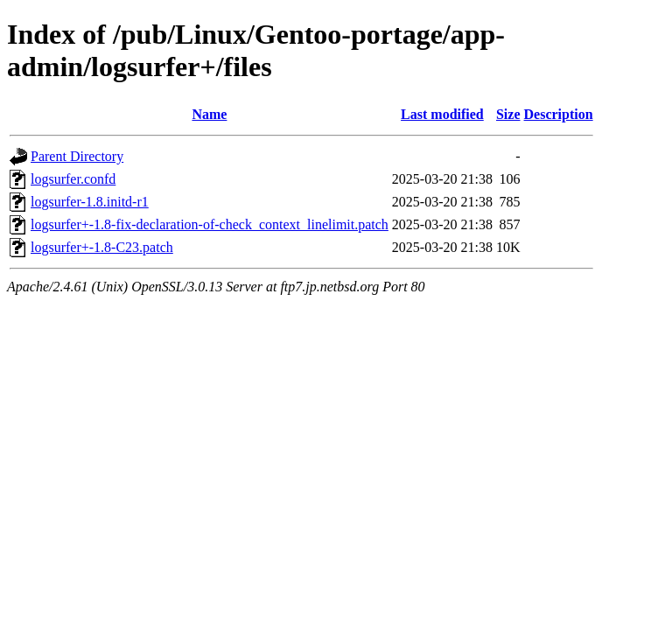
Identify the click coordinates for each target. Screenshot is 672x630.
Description (559, 114)
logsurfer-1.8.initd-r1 (90, 202)
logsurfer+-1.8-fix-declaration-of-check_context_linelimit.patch (210, 224)
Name (209, 114)
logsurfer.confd (73, 179)
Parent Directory (77, 156)
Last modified (442, 114)
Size (508, 114)
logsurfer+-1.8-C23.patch (102, 247)
